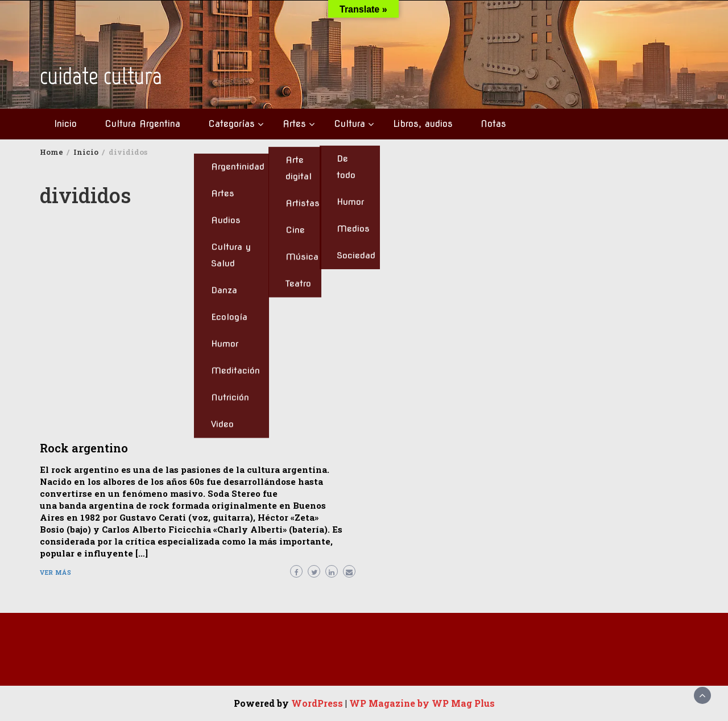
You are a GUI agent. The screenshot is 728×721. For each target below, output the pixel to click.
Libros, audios (423, 124)
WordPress (317, 703)
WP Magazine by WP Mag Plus (422, 703)
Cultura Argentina (142, 124)
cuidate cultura (101, 76)
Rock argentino (84, 448)
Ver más (56, 572)
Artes (294, 124)
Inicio (65, 124)
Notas (493, 124)
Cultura (349, 124)
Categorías (231, 124)
